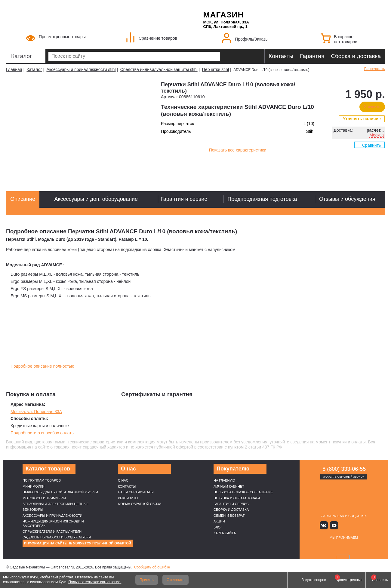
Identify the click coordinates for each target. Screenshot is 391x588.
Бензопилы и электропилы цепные (55, 504)
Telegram (361, 525)
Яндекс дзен (344, 525)
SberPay (372, 547)
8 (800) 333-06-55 (344, 469)
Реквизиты (128, 498)
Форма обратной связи (140, 504)
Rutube (353, 525)
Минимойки (34, 486)
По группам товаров (42, 480)
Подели (350, 547)
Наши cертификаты (136, 492)
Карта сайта (225, 533)
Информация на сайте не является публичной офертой (78, 543)
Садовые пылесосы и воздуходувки (57, 537)
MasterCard (329, 547)
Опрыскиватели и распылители (52, 531)
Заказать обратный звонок (344, 477)
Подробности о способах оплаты (43, 433)
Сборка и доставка (356, 56)
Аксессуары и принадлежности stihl (81, 69)
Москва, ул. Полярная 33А (36, 412)
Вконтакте (326, 525)
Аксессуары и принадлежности (52, 516)
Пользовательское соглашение (243, 492)
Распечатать (375, 69)
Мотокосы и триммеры (44, 498)
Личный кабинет (229, 486)
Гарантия (312, 56)
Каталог (22, 56)
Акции (219, 521)
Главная (14, 69)
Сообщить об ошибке (152, 567)
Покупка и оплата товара (237, 498)
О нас (123, 480)
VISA (315, 547)
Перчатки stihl (216, 69)
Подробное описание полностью (42, 366)
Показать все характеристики (238, 150)
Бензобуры (33, 510)
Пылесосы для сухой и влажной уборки (60, 492)
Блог (218, 527)
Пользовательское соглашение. (95, 582)
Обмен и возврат (229, 516)
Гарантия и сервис (231, 504)
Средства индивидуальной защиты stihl (159, 69)
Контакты (281, 56)
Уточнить (372, 107)
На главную (224, 480)
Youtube (335, 525)
